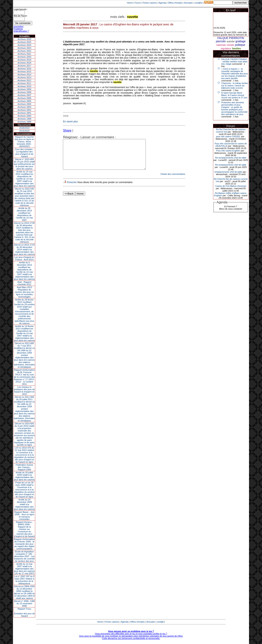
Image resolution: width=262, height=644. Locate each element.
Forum (138, 3)
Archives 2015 (24, 72)
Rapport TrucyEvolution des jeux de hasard (24, 612)
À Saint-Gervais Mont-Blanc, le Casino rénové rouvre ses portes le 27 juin (234, 95)
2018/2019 (24, 128)
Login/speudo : (21, 9)
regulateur (226, 49)
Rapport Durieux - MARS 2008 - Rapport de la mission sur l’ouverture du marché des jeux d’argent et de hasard (24, 529)
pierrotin (221, 41)
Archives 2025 (24, 42)
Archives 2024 (24, 45)
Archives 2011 (24, 83)
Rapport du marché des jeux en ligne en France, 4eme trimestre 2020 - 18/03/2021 (24, 142)
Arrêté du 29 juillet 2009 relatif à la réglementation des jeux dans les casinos (24, 476)
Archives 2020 (24, 57)
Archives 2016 (24, 69)
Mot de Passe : (21, 16)
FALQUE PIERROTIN (231, 38)
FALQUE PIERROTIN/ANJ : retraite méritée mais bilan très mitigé (234, 62)
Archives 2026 (24, 39)
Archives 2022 (24, 51)
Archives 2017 (24, 66)
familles (237, 49)
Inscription (18, 26)
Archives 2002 (24, 110)
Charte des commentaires (173, 180)
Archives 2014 (24, 75)
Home (130, 3)
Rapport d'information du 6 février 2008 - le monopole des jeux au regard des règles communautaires (24, 544)
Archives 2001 (24, 113)
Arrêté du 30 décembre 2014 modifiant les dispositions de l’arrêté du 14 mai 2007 (24, 214)
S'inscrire (72, 188)
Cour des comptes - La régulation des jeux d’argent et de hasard (24, 153)
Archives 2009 (24, 89)
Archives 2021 (24, 54)
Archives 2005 (24, 101)
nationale (221, 45)
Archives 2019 (24, 60)
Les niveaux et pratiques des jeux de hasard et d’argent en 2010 (24, 391)
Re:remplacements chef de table (231, 158)
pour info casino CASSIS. (228, 136)
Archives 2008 (24, 92)
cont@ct (199, 3)
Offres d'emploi (175, 3)
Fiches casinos (150, 3)
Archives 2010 (24, 86)
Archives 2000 (24, 116)
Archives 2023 (24, 48)
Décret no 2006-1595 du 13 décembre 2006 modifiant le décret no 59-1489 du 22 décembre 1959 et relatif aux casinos (24, 592)
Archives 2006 (24, 98)
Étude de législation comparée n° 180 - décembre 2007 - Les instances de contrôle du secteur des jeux (24, 556)
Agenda (162, 3)
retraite (230, 45)
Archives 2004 (24, 104)
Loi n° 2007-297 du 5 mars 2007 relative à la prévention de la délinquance (24, 580)
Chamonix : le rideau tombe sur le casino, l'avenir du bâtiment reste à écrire (235, 86)
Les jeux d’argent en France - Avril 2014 (24, 258)
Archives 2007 (24, 95)
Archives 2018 (24, 63)
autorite (231, 41)
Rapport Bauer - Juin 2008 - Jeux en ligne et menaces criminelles (24, 516)
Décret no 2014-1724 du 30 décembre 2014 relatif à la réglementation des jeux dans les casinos (24, 250)
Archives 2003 (24, 107)
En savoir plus (70, 122)
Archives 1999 (24, 119)
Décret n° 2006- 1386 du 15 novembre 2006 (24, 603)
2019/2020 (24, 131)
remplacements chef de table (228, 172)
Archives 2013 (24, 77)
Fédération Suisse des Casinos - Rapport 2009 (24, 467)
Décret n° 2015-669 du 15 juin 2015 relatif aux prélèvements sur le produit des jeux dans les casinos (24, 164)
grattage (240, 41)
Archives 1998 (24, 122)
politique (240, 45)
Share (67, 130)
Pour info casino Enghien (228, 151)
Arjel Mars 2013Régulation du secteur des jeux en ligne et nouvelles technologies (24, 292)
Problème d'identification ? (21, 30)
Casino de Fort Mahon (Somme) (231, 186)
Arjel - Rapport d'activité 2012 (24, 283)
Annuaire (188, 3)
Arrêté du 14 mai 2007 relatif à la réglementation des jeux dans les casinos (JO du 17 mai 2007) (24, 569)
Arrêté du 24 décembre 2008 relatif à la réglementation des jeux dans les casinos (24, 504)
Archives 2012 (24, 80)
